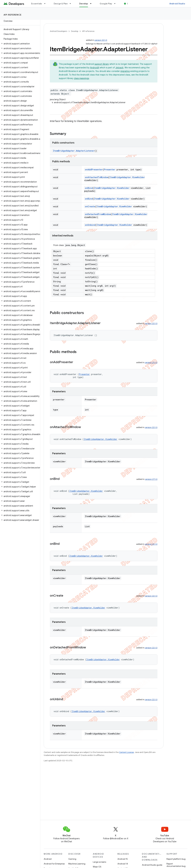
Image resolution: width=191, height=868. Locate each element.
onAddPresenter (94, 170)
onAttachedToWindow (97, 177)
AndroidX (95, 68)
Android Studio (177, 4)
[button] (19, 44)
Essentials (37, 4)
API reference (13, 15)
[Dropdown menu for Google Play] (116, 4)
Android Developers (58, 31)
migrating (125, 71)
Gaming (72, 859)
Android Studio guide (152, 865)
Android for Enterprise (54, 864)
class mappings (81, 78)
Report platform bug (176, 859)
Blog (129, 4)
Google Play (106, 4)
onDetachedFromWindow (98, 214)
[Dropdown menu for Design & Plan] (72, 4)
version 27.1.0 (151, 479)
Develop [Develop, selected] (84, 4)
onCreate (90, 206)
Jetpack (119, 68)
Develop (75, 31)
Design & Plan (61, 4)
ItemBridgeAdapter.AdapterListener (74, 151)
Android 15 (123, 859)
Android (48, 859)
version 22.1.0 (101, 40)
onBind (89, 188)
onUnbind (90, 225)
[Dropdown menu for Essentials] (46, 4)
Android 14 (123, 864)
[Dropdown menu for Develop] (92, 4)
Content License (126, 752)
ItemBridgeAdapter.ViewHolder (127, 177)
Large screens (99, 862)
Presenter (110, 170)
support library (102, 64)
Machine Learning (77, 864)
